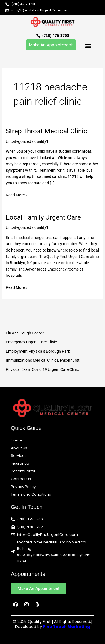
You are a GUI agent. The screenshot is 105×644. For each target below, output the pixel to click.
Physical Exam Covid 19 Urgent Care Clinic (42, 369)
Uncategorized (18, 141)
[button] (88, 46)
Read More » (17, 195)
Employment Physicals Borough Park (38, 351)
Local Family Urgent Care (43, 217)
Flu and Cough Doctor (25, 333)
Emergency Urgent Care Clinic (31, 342)
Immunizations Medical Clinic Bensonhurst (43, 360)
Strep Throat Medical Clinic (46, 131)
